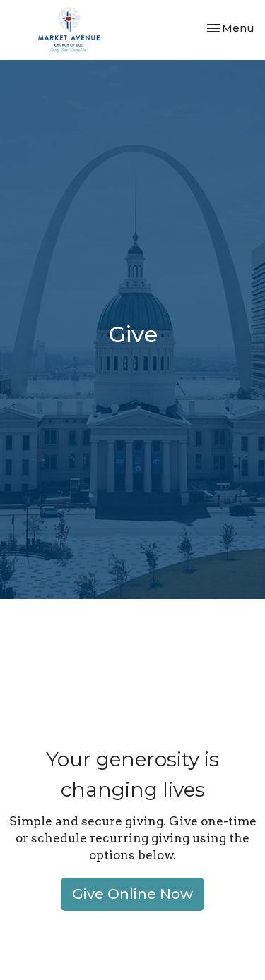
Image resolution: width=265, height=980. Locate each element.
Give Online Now (132, 894)
